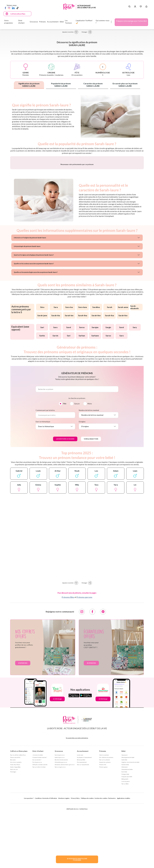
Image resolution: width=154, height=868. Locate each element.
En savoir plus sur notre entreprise (77, 801)
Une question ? (29, 861)
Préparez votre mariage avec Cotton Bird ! (131, 22)
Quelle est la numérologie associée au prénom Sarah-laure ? (36, 335)
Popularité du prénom (61, 85)
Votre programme (8, 22)
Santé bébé (124, 823)
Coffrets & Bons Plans (18, 14)
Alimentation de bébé (127, 832)
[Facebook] (5, 8)
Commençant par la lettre (45, 473)
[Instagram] (9, 8)
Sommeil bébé (125, 828)
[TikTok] (18, 8)
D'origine (82, 485)
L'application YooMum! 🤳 (84, 22)
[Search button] (129, 7)
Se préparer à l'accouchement (84, 820)
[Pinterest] (103, 675)
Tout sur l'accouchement (83, 828)
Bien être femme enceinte (61, 823)
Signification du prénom (29, 85)
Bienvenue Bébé (81, 823)
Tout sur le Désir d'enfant (39, 830)
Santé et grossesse (60, 820)
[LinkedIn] (13, 8)
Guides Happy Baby (15, 830)
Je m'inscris (23, 726)
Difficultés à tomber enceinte (40, 828)
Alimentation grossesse (61, 825)
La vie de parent (126, 844)
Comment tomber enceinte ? (40, 820)
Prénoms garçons (84, 660)
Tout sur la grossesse (60, 830)
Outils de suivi (14, 832)
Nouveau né (124, 818)
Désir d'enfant (38, 814)
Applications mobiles (124, 861)
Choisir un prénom (104, 818)
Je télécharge (57, 762)
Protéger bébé (125, 837)
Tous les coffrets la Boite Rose (18, 818)
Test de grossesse (37, 825)
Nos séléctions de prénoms (106, 820)
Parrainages (13, 835)
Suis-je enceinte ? (37, 823)
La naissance (80, 818)
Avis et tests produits (16, 825)
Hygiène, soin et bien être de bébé (130, 825)
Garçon (77, 467)
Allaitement (125, 830)
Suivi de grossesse (60, 818)
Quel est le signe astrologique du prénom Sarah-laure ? (34, 318)
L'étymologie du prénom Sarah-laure (27, 309)
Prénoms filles (68, 660)
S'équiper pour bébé (127, 840)
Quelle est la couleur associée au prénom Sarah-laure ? (34, 327)
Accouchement (83, 814)
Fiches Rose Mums (15, 828)
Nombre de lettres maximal (89, 473)
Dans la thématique (43, 485)
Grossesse (59, 814)
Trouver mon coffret (15, 820)
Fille (65, 467)
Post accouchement (82, 825)
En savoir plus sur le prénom (125, 85)
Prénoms (103, 814)
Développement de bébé (128, 820)
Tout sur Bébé (125, 847)
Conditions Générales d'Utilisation (46, 861)
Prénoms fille (103, 828)
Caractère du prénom (93, 85)
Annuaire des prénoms (105, 825)
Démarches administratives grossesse (65, 828)
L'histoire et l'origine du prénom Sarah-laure (30, 301)
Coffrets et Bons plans (19, 814)
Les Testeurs (68, 22)
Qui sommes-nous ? (103, 22)
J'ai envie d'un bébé (38, 818)
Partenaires (112, 861)
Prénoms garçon (103, 830)
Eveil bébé (124, 835)
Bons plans (13, 823)
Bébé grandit (125, 842)
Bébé (124, 814)
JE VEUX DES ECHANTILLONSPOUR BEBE (77, 859)
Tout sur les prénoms (105, 823)
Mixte (90, 467)
